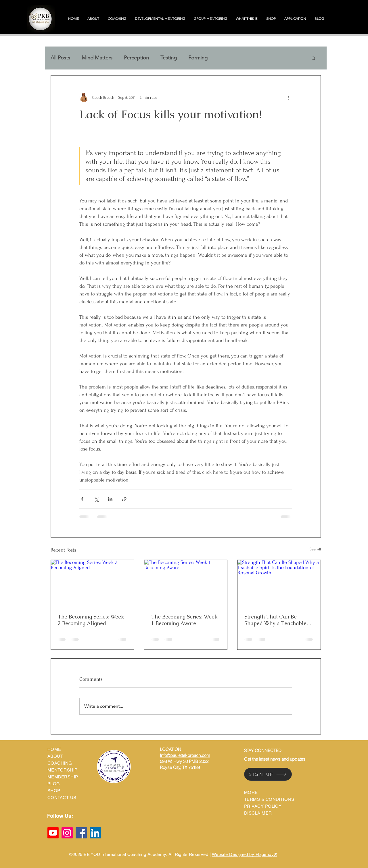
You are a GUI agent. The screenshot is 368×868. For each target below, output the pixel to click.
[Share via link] (124, 499)
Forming (198, 58)
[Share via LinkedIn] (110, 499)
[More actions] (289, 97)
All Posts (60, 58)
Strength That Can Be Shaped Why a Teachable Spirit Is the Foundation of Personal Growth (276, 620)
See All (315, 549)
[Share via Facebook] (82, 499)
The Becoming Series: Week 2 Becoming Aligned (91, 620)
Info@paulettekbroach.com (185, 755)
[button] (314, 58)
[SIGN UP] (268, 774)
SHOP (54, 791)
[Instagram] (67, 833)
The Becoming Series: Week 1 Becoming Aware (184, 620)
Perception (136, 58)
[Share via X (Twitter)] (96, 499)
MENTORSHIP (63, 770)
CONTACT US (62, 798)
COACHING (60, 763)
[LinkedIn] (95, 833)
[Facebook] (81, 833)
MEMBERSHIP (63, 777)
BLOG (54, 784)
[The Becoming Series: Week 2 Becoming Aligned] (92, 583)
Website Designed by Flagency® (245, 854)
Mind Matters (97, 58)
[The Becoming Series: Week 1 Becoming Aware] (186, 583)
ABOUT (55, 756)
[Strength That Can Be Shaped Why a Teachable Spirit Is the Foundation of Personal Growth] (279, 583)
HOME (54, 749)
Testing (169, 58)
